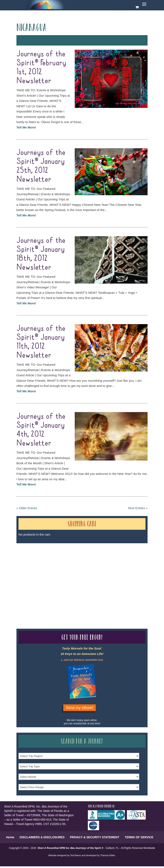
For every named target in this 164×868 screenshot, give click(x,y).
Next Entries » (138, 508)
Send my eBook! (80, 708)
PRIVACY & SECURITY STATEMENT (95, 837)
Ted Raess (76, 855)
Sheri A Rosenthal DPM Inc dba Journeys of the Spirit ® (70, 848)
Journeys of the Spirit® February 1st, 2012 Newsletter (41, 67)
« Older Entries (27, 508)
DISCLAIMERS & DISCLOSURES (42, 837)
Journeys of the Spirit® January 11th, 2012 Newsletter (41, 342)
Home (10, 837)
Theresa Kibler (108, 855)
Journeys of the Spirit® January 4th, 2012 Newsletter (41, 430)
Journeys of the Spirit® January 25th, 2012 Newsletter (41, 166)
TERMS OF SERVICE (139, 837)
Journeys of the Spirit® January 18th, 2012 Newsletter (41, 254)
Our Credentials (79, 579)
